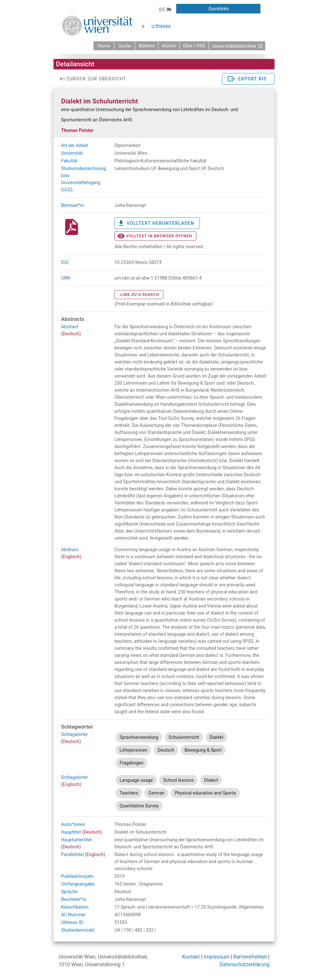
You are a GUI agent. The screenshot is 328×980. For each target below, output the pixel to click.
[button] (165, 10)
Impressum (217, 957)
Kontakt (191, 957)
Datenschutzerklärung (245, 964)
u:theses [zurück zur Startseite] (161, 26)
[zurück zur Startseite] (104, 46)
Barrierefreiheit (250, 957)
